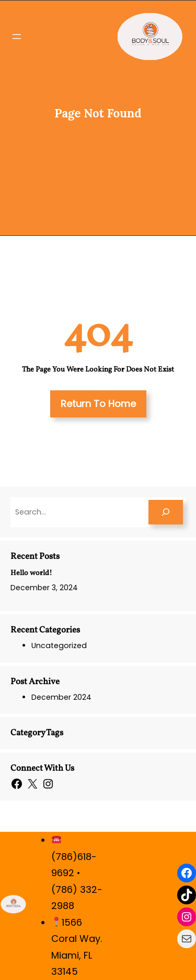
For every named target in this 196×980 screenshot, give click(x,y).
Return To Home (98, 404)
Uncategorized (59, 646)
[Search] (166, 512)
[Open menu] (17, 37)
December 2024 (61, 697)
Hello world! (31, 573)
